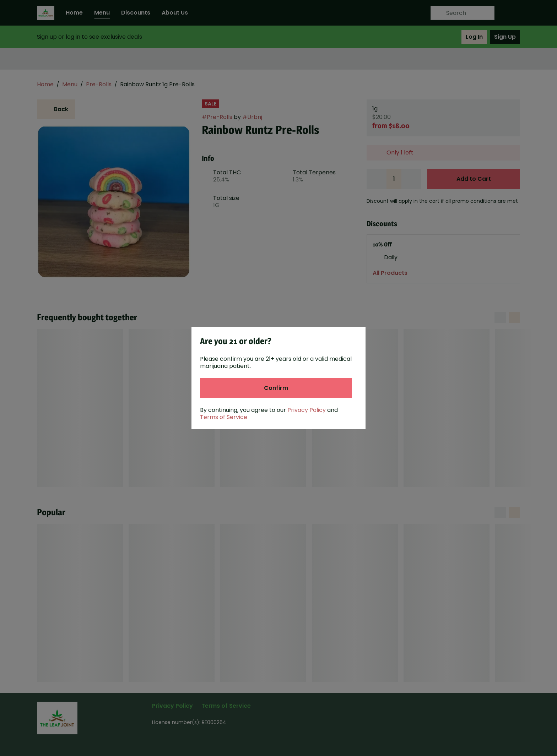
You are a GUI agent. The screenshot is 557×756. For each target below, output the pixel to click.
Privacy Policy (307, 410)
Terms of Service (224, 417)
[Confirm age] (276, 388)
